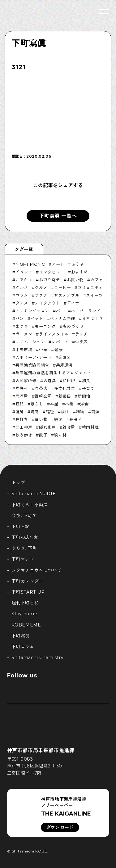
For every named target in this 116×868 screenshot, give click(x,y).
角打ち (22, 419)
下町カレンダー (27, 581)
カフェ (97, 280)
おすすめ (79, 272)
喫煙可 (22, 388)
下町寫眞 (29, 43)
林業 (69, 404)
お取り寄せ (49, 280)
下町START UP (28, 592)
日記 (20, 404)
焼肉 (35, 412)
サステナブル (67, 295)
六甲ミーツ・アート (34, 357)
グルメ (22, 287)
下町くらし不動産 (30, 505)
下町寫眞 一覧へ (58, 216)
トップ (18, 483)
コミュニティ (90, 287)
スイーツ (95, 295)
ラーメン (24, 334)
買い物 (41, 419)
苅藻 (95, 412)
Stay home (24, 614)
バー (60, 311)
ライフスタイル (54, 334)
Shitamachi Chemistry (37, 658)
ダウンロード (60, 827)
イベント (24, 272)
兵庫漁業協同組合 (32, 365)
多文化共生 (65, 388)
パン (20, 319)
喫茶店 (41, 388)
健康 (58, 350)
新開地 (84, 396)
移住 (65, 412)
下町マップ (23, 559)
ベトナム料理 (62, 319)
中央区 (82, 342)
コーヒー (63, 287)
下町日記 (21, 527)
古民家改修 (26, 381)
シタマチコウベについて (37, 570)
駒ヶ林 (60, 435)
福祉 (50, 412)
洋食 (84, 404)
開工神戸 (24, 427)
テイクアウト (47, 303)
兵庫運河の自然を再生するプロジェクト (54, 373)
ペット (37, 319)
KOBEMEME (26, 625)
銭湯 (58, 419)
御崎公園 (43, 396)
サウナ (41, 295)
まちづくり (92, 319)
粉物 (80, 412)
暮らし (37, 404)
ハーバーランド (86, 311)
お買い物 (75, 280)
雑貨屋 (69, 427)
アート (58, 264)
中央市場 (24, 350)
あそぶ (77, 264)
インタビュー (52, 272)
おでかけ (24, 280)
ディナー (75, 303)
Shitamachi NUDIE (34, 494)
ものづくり (73, 326)
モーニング (45, 326)
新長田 (65, 396)
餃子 (43, 435)
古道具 (50, 381)
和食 (86, 381)
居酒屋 (22, 396)
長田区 (76, 419)
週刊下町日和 (25, 603)
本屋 (54, 404)
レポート (60, 342)
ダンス (22, 303)
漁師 (20, 412)
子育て (88, 388)
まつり (22, 326)
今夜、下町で (24, 516)
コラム (22, 295)
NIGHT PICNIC (30, 264)
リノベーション (30, 342)
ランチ (82, 334)
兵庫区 (64, 357)
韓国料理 (90, 427)
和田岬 (69, 381)
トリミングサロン (32, 311)
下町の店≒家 (25, 537)
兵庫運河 (64, 365)
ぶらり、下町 (24, 548)
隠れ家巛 (47, 427)
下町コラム (23, 647)
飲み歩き (24, 435)
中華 (43, 350)
